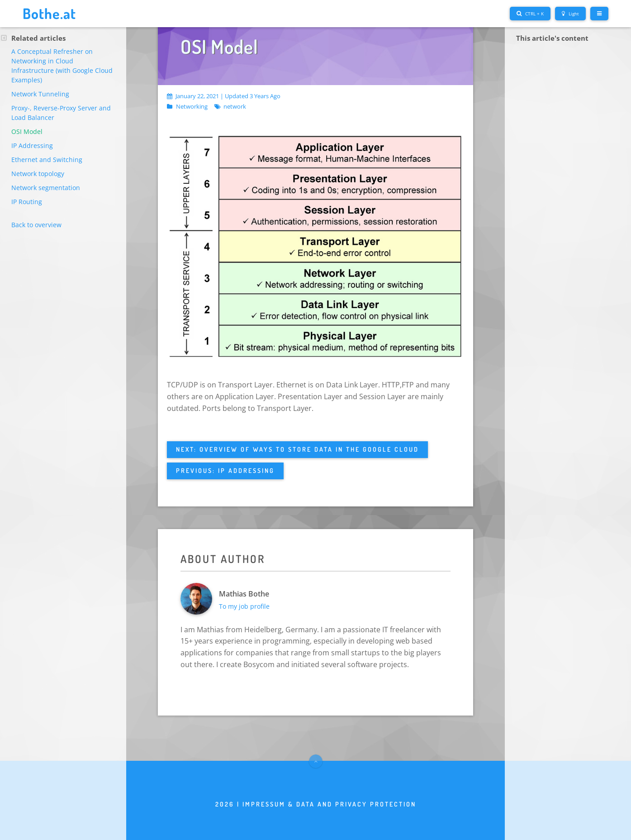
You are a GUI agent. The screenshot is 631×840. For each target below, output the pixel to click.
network (235, 107)
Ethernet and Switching (47, 160)
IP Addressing (32, 146)
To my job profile (244, 606)
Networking (192, 107)
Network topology (38, 174)
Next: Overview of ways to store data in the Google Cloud (297, 449)
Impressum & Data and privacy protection (329, 804)
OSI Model (27, 131)
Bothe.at (49, 13)
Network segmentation (46, 188)
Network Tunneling (40, 94)
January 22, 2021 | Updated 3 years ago (224, 96)
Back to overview (36, 225)
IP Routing (27, 202)
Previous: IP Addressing (225, 470)
